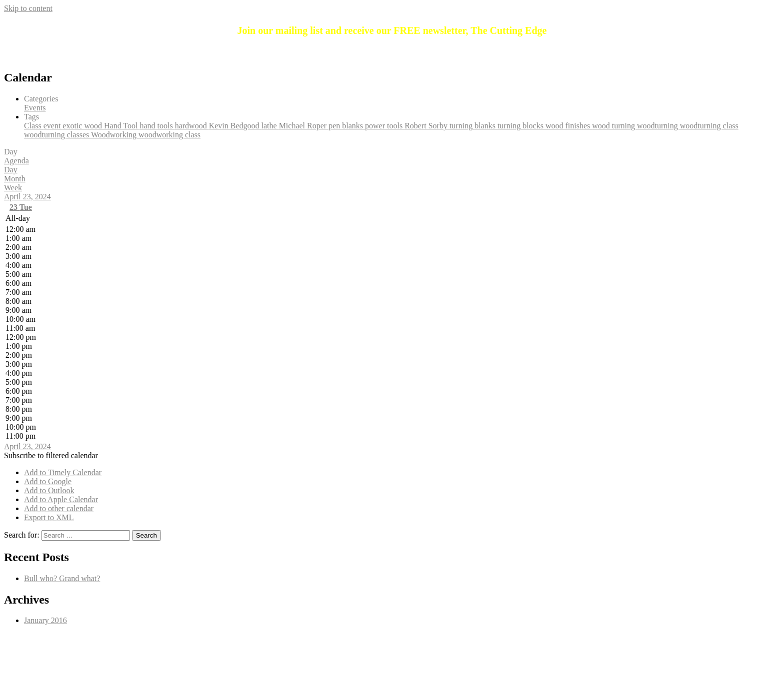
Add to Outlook (49, 490)
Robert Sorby (427, 126)
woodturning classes (57, 135)
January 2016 (45, 620)
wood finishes (569, 126)
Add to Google (48, 481)
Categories (41, 99)
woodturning (658, 126)
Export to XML (49, 517)
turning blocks (521, 126)
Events (35, 108)
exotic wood (83, 126)
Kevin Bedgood (235, 126)
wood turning (614, 126)
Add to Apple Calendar (61, 499)
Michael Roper (304, 126)
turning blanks (473, 126)
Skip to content (28, 8)
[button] (51, 455)
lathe (270, 126)
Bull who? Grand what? (62, 578)
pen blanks (347, 126)
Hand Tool (122, 126)
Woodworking (115, 135)
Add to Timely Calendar (63, 472)
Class (34, 126)
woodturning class (709, 126)
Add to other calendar (59, 508)
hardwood (192, 126)
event (53, 126)
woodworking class (169, 135)
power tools (385, 126)
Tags (31, 117)
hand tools (157, 126)
